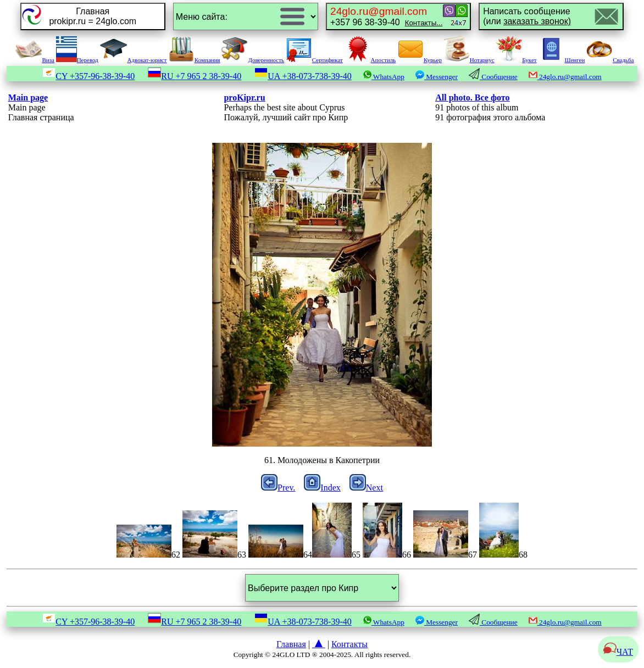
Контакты (349, 644)
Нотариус (469, 60)
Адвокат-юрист (134, 60)
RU (195, 76)
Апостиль (370, 60)
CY (88, 76)
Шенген (561, 60)
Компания (194, 60)
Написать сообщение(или (527, 16)
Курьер (420, 60)
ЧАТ (618, 652)
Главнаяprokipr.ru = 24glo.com (93, 16)
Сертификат (314, 60)
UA (303, 76)
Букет (516, 60)
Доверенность (253, 60)
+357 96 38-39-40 (386, 16)
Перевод (77, 60)
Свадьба (610, 60)
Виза (35, 60)
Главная (291, 644)
